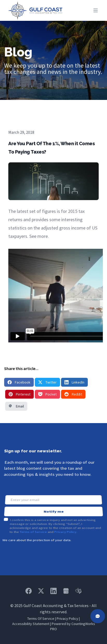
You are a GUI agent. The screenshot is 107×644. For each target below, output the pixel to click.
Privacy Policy (65, 525)
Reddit (73, 394)
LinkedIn (74, 382)
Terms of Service (33, 525)
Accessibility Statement (31, 624)
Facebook (19, 382)
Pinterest (19, 394)
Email (16, 406)
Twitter (47, 382)
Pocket (47, 394)
